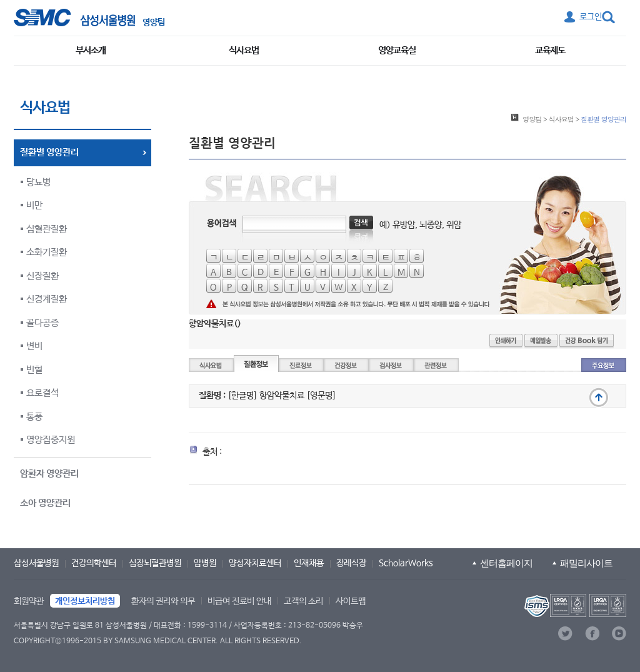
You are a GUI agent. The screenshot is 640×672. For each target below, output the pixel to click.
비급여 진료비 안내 (239, 601)
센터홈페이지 (506, 563)
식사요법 (244, 50)
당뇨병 (38, 182)
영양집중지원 (51, 440)
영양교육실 (397, 50)
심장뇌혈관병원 (155, 563)
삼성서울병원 (36, 563)
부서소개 (91, 50)
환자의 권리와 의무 (163, 601)
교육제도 (550, 50)
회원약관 (29, 601)
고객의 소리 (303, 601)
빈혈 (34, 370)
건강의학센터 (94, 563)
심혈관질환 (47, 229)
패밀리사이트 (586, 563)
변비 (34, 346)
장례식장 (351, 563)
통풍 (34, 417)
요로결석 (42, 393)
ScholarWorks (406, 563)
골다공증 (42, 323)
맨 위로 (599, 398)
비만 (34, 205)
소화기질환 (47, 252)
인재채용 (309, 563)
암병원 (205, 563)
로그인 (591, 17)
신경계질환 (47, 299)
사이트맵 (351, 601)
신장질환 (42, 276)
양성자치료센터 (255, 563)
